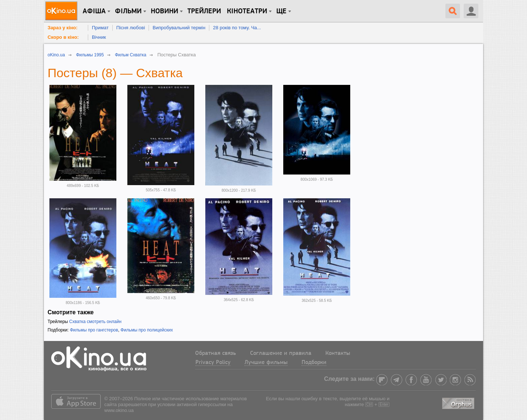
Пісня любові (131, 28)
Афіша (94, 11)
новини (165, 11)
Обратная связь (216, 353)
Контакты (338, 353)
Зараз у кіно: (63, 28)
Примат (100, 28)
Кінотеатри (247, 11)
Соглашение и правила (281, 353)
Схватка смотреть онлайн (95, 322)
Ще (281, 11)
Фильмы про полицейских (147, 330)
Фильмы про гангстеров (94, 330)
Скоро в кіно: (63, 37)
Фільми (128, 11)
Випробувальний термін (179, 28)
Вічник (99, 37)
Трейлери (204, 11)
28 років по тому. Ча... (237, 28)
